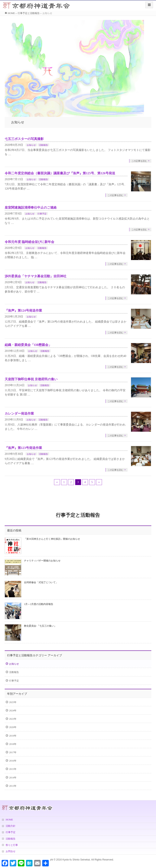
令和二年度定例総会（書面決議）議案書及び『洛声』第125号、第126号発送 (60, 173)
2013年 (13, 786)
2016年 (13, 761)
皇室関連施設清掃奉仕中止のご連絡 (31, 208)
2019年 (13, 736)
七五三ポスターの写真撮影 (24, 139)
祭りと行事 (12, 845)
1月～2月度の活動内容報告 (39, 604)
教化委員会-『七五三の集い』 (40, 626)
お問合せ (11, 851)
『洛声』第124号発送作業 (23, 310)
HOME (9, 820)
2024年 (13, 711)
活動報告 (43, 145)
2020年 (13, 727)
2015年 (13, 769)
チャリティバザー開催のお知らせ (42, 561)
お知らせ (31, 145)
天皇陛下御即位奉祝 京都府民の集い (31, 379)
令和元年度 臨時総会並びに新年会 (29, 242)
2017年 (13, 752)
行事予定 (42, 214)
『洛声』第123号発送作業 (23, 448)
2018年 (13, 744)
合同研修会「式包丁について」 (41, 582)
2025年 (13, 702)
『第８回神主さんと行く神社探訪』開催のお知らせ (52, 539)
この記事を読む (139, 161)
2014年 (13, 778)
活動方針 (11, 826)
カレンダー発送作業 (19, 413)
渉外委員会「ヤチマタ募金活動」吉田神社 (36, 276)
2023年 (13, 719)
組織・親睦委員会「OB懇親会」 (28, 345)
